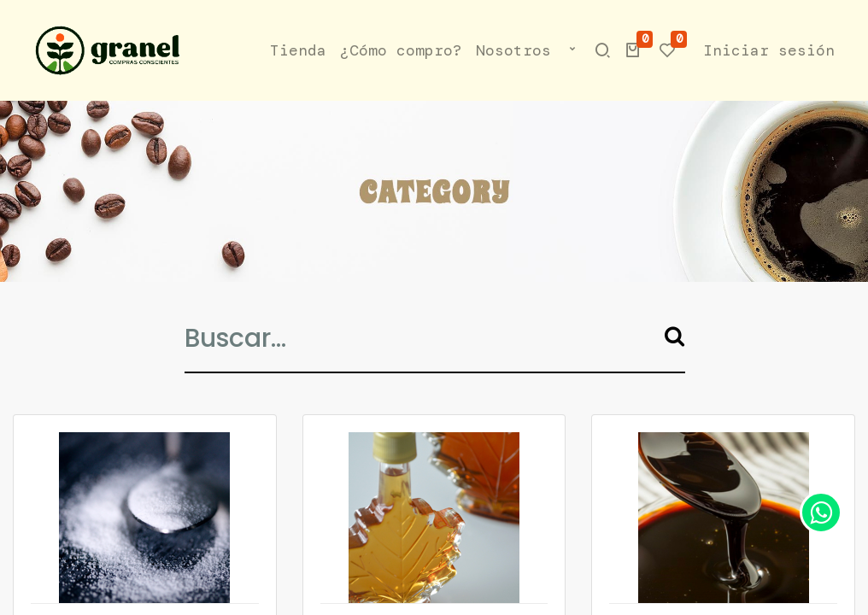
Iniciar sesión (769, 50)
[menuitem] (298, 51)
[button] (572, 51)
